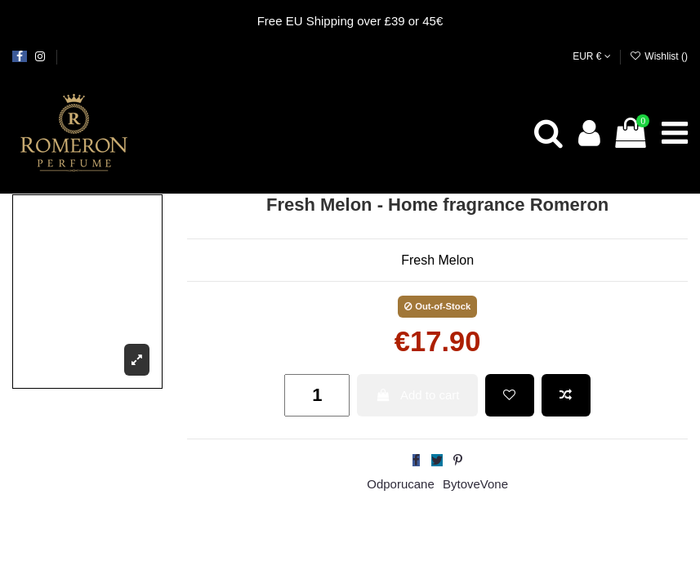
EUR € (592, 56)
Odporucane (401, 484)
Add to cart (418, 395)
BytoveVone (475, 484)
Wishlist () (659, 56)
